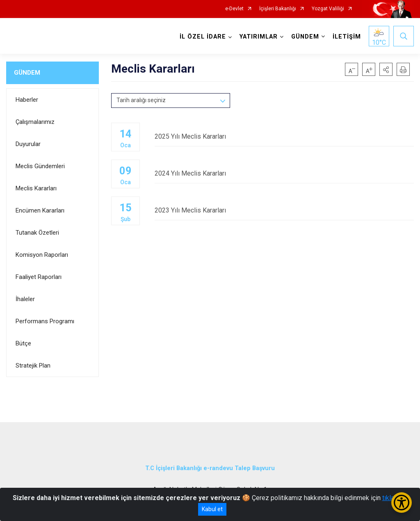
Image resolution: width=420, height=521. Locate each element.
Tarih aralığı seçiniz (141, 100)
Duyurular (28, 144)
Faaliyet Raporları (39, 277)
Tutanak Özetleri (37, 233)
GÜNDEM (27, 73)
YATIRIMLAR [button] (259, 37)
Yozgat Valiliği (328, 9)
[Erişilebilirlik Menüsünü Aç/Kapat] (402, 503)
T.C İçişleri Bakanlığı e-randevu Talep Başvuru (210, 468)
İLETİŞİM (347, 37)
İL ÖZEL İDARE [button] (203, 37)
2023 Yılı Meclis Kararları (284, 210)
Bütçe (23, 343)
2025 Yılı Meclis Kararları (284, 136)
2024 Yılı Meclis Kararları (284, 173)
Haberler (27, 100)
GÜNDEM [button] (305, 37)
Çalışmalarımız (35, 122)
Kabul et (212, 509)
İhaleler (25, 299)
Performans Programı (45, 321)
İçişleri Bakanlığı (278, 9)
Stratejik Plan (33, 366)
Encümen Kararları (40, 210)
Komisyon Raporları (42, 255)
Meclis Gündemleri (40, 166)
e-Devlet (234, 9)
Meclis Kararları (36, 188)
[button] (386, 69)
